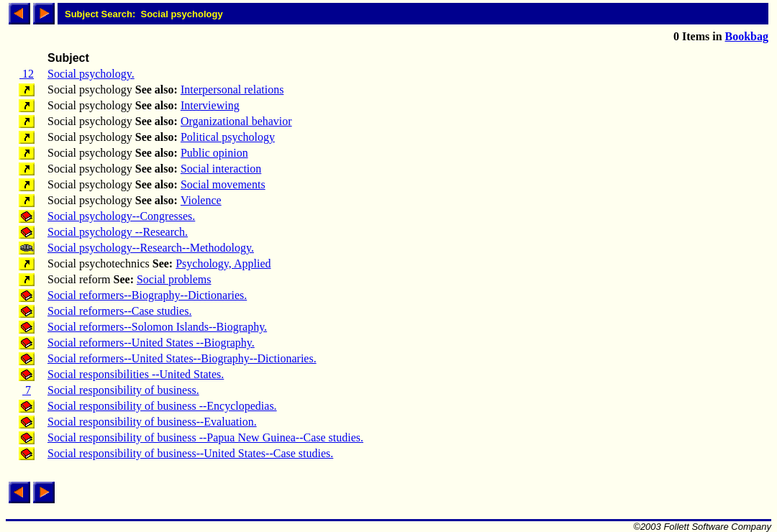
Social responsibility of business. (123, 390)
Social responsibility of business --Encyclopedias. (162, 406)
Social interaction (221, 169)
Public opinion (214, 153)
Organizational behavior (236, 121)
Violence (201, 200)
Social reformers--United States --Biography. (151, 343)
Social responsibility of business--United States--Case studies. (190, 453)
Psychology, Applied (223, 263)
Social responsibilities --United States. (136, 374)
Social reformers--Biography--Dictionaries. (147, 295)
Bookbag (747, 36)
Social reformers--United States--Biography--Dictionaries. (182, 358)
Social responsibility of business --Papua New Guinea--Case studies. (205, 437)
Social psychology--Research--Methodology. (151, 248)
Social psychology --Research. (118, 232)
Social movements (223, 184)
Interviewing (210, 105)
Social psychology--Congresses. (121, 216)
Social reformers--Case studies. (119, 311)
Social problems (174, 279)
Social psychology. (91, 74)
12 (27, 74)
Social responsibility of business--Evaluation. (152, 422)
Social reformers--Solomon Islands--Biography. (157, 327)
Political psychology (228, 137)
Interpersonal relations (232, 90)
